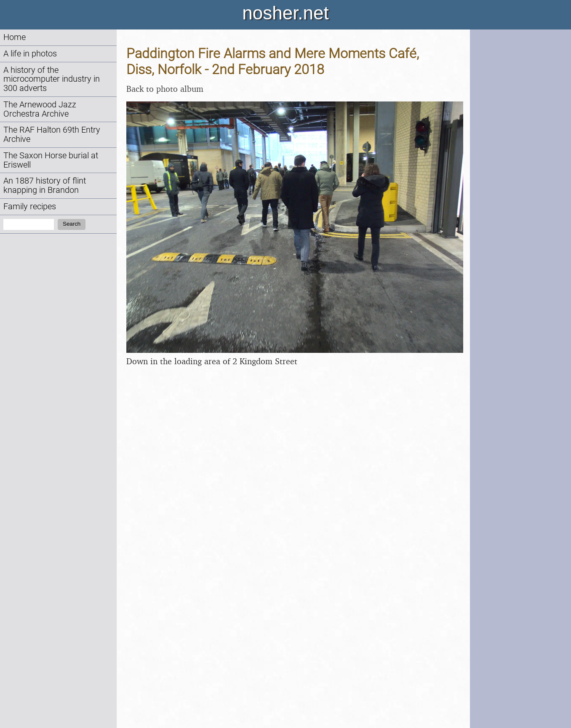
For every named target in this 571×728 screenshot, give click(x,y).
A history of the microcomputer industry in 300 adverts (52, 79)
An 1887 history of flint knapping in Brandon (45, 185)
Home (15, 37)
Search (72, 224)
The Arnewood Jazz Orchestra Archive (40, 109)
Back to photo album (165, 89)
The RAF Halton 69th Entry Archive (52, 135)
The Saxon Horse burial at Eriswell (51, 160)
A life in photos (30, 54)
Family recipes (30, 207)
